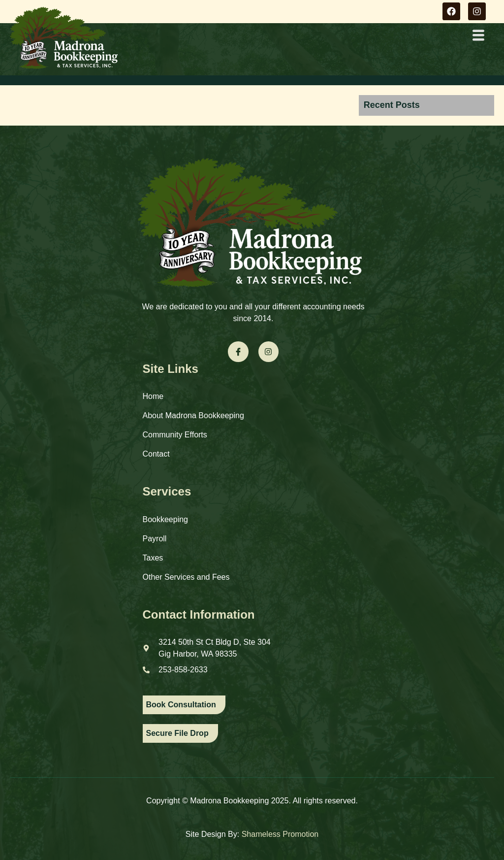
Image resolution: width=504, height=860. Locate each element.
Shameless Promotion (280, 834)
